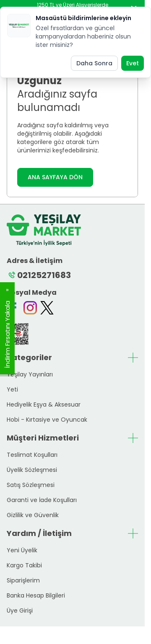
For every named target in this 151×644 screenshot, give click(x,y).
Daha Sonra (94, 63)
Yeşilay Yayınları (30, 374)
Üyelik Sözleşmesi (32, 470)
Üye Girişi (20, 611)
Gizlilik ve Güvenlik (33, 515)
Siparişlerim (23, 580)
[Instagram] (30, 308)
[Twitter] (47, 308)
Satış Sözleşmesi (31, 485)
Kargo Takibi (24, 565)
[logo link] (44, 230)
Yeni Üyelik (22, 550)
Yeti (12, 389)
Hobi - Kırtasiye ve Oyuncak (47, 420)
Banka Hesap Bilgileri (36, 595)
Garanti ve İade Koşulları (42, 500)
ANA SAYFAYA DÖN (55, 177)
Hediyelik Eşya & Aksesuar (44, 404)
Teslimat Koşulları (32, 455)
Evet (133, 63)
